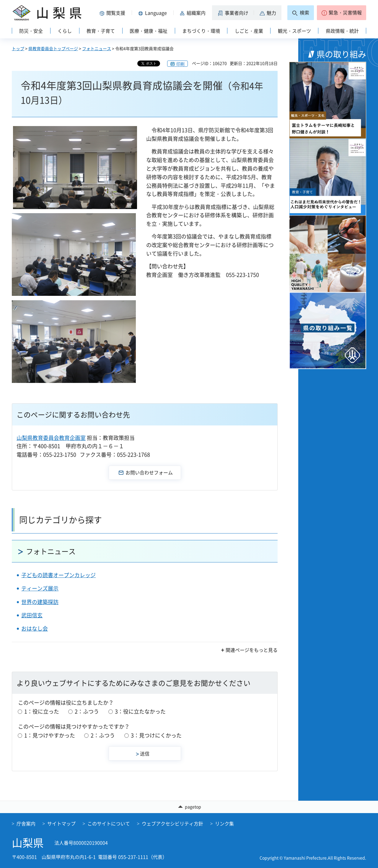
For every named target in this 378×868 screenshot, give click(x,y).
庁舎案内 (26, 823)
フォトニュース (97, 48)
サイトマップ (61, 823)
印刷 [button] (180, 64)
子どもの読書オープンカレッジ (58, 575)
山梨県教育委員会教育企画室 (51, 438)
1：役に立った (42, 711)
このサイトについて (109, 823)
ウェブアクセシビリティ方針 (172, 823)
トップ (18, 48)
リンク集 (224, 823)
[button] (113, 13)
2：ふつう (87, 711)
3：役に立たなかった (140, 711)
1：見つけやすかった (50, 735)
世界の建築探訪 (40, 602)
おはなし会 (35, 628)
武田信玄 (32, 615)
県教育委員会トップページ (53, 48)
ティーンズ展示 (40, 588)
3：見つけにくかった (156, 735)
